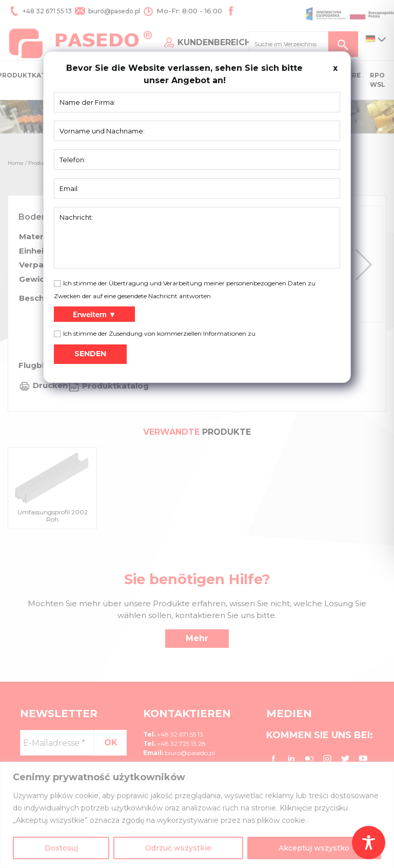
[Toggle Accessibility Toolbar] (369, 843)
